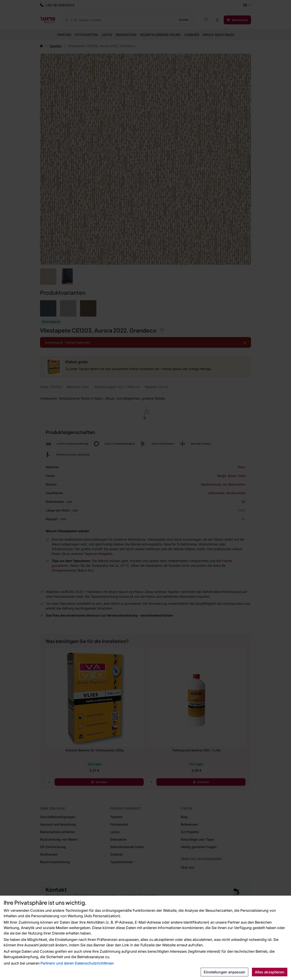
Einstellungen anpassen (225, 972)
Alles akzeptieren (270, 972)
